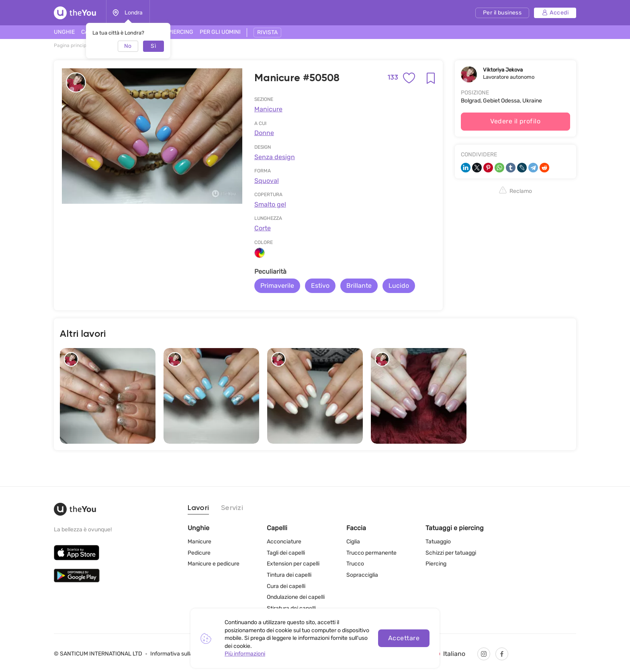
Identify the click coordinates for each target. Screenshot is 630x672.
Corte (263, 228)
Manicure (268, 109)
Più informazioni (245, 654)
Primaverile (277, 286)
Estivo (320, 286)
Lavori (198, 508)
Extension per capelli (293, 564)
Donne (264, 133)
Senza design (275, 157)
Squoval (267, 181)
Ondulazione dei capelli (296, 597)
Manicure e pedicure (214, 564)
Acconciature (284, 542)
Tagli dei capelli (286, 553)
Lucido (399, 286)
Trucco (355, 564)
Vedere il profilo (515, 121)
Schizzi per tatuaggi (451, 553)
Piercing (436, 564)
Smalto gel (270, 204)
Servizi (232, 508)
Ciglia (353, 542)
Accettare (404, 638)
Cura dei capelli (286, 586)
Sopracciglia (362, 575)
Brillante (359, 286)
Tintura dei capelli (289, 575)
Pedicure (199, 553)
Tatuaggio (438, 542)
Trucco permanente (371, 553)
